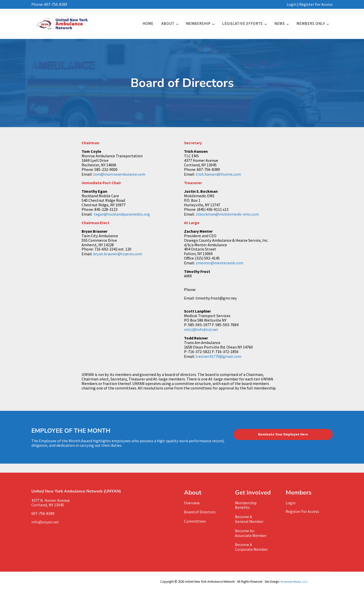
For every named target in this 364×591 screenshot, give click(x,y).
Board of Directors (200, 513)
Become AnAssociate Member (251, 533)
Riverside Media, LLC (294, 581)
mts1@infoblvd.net (201, 331)
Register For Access (316, 4)
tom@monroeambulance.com (119, 176)
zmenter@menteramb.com (219, 264)
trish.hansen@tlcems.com (218, 176)
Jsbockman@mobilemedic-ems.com (227, 216)
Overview (192, 504)
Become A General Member (249, 520)
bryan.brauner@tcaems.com (118, 255)
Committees (195, 522)
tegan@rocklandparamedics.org (122, 216)
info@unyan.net (46, 523)
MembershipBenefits (246, 506)
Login (292, 4)
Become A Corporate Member (252, 547)
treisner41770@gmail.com (218, 358)
